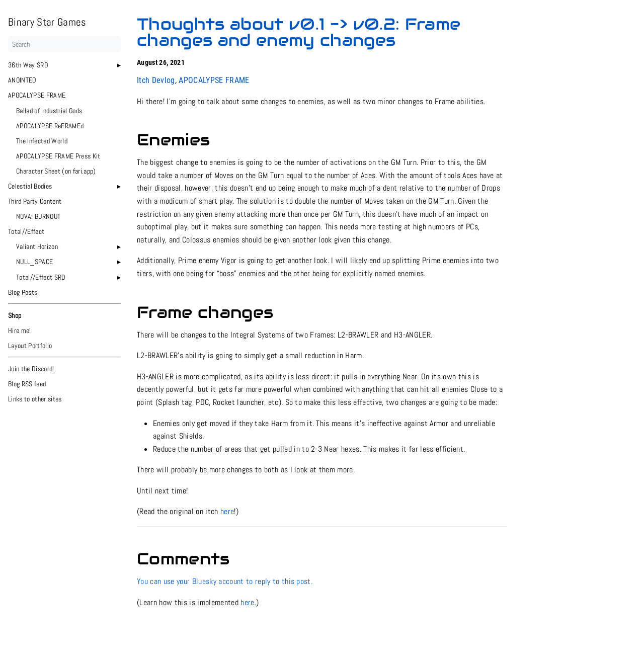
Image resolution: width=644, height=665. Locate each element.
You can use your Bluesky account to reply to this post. (225, 581)
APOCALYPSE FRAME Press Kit (58, 156)
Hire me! (20, 330)
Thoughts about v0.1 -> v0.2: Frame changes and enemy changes (299, 32)
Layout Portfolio (30, 346)
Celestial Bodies (30, 186)
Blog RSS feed (27, 384)
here (227, 511)
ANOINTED (22, 80)
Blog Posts (23, 292)
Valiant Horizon (37, 246)
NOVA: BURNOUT (38, 216)
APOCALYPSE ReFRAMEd (50, 126)
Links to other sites (35, 399)
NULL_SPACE (34, 262)
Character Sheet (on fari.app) (56, 171)
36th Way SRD (28, 65)
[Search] (64, 44)
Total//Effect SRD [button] (41, 277)
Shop (15, 315)
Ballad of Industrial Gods (49, 111)
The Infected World (42, 141)
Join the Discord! (31, 369)
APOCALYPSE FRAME (37, 95)
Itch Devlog (156, 80)
